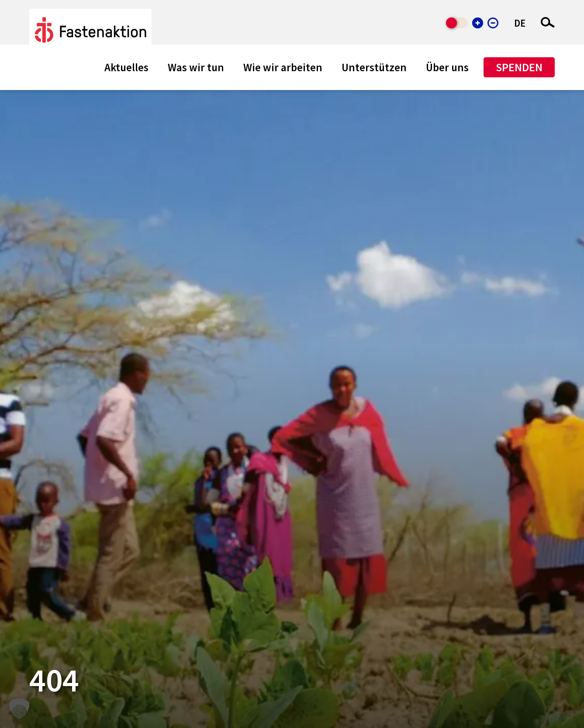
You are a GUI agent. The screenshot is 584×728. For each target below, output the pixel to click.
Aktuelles (126, 67)
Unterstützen (374, 67)
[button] (19, 709)
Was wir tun (196, 67)
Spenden (519, 67)
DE (520, 23)
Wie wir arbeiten (283, 67)
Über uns (447, 67)
